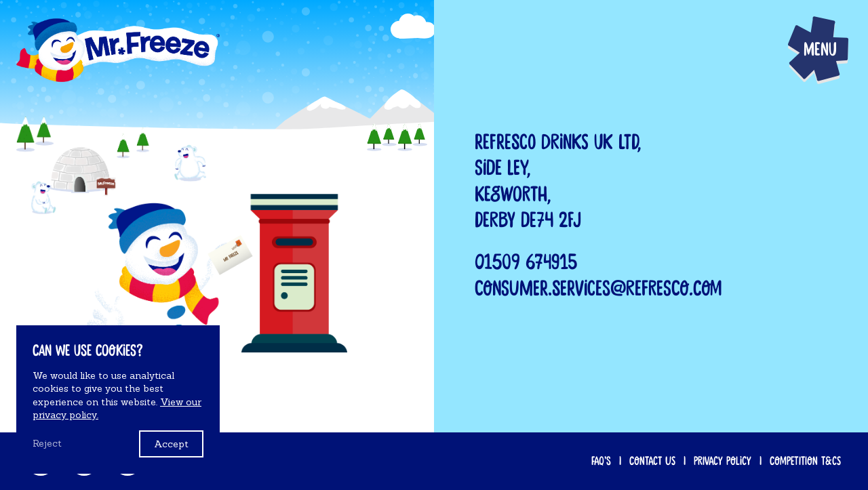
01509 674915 (526, 263)
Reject (47, 443)
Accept (171, 444)
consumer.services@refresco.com (598, 289)
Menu (820, 50)
